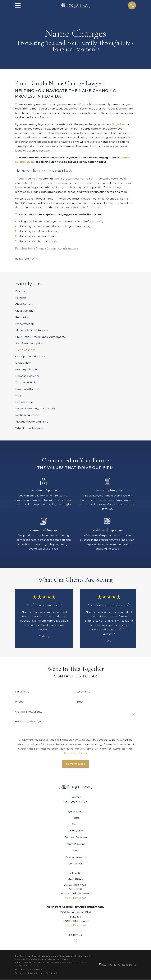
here (97, 207)
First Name (22, 692)
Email (80, 702)
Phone (19, 702)
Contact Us (75, 864)
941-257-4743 (75, 802)
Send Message (76, 764)
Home (76, 818)
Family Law (76, 831)
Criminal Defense (76, 838)
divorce (112, 203)
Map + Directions (76, 898)
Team (76, 825)
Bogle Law (119, 124)
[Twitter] (75, 941)
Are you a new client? (29, 712)
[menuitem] (75, 292)
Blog (76, 851)
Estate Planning (75, 844)
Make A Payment (76, 857)
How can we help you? (29, 722)
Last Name (83, 692)
